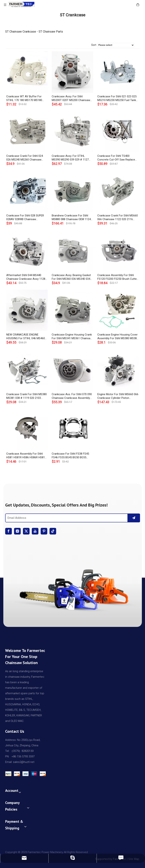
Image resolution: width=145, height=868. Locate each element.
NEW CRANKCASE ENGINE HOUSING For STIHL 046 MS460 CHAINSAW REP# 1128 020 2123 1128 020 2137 (26, 337)
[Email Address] (66, 518)
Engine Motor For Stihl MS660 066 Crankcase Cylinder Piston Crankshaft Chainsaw (118, 396)
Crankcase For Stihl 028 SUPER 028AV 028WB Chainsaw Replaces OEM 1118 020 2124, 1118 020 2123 (25, 217)
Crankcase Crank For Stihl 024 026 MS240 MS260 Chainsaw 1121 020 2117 (25, 158)
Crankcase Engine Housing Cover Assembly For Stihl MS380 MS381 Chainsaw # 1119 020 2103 (118, 337)
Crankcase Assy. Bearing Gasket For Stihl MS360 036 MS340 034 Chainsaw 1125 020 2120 (71, 277)
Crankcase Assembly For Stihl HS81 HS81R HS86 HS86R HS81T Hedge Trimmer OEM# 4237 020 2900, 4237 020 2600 (26, 456)
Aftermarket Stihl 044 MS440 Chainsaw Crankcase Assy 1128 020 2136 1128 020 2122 (26, 277)
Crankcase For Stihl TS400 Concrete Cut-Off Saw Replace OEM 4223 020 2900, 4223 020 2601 (116, 158)
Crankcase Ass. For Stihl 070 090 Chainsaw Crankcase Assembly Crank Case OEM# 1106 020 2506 (72, 396)
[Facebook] (8, 531)
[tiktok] (53, 531)
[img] (73, 588)
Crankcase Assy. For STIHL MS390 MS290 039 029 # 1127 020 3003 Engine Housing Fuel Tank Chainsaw (70, 158)
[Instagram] (17, 531)
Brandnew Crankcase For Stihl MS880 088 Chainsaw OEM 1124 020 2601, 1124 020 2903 (71, 217)
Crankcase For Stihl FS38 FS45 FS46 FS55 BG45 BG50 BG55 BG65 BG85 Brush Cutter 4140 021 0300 (70, 456)
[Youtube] (35, 531)
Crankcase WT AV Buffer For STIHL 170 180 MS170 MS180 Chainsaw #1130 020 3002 (24, 98)
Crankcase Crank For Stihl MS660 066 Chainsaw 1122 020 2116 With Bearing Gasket (118, 217)
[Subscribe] (134, 518)
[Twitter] (26, 531)
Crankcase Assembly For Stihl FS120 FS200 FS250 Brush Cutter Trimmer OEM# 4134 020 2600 (117, 277)
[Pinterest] (44, 531)
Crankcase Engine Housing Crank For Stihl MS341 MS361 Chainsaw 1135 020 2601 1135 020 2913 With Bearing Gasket (72, 337)
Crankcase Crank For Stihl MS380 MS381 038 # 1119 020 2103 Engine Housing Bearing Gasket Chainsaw (27, 396)
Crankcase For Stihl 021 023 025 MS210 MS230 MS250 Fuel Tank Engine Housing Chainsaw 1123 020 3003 (117, 98)
